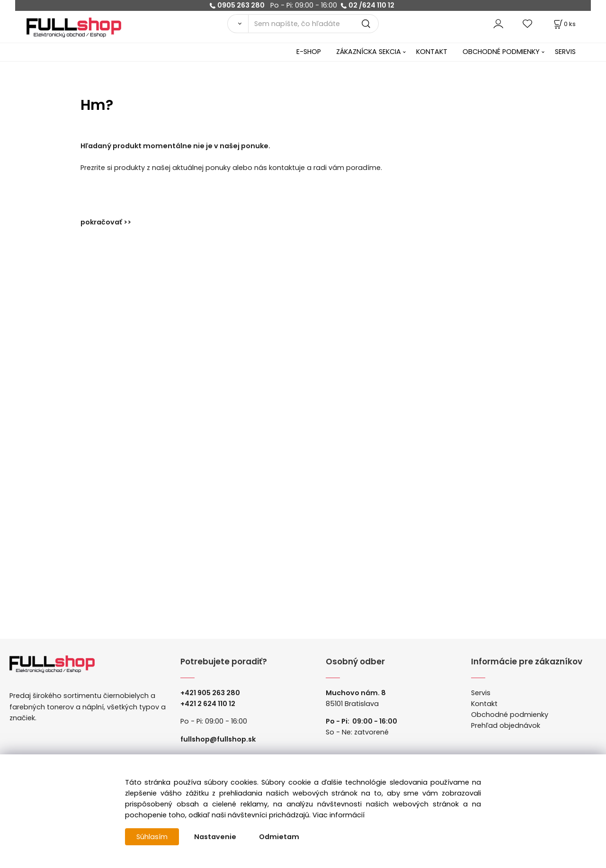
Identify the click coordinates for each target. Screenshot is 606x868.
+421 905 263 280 (210, 693)
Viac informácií (339, 815)
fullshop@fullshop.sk (218, 739)
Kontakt (484, 704)
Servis (481, 693)
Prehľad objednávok (506, 725)
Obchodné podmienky (510, 715)
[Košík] (564, 24)
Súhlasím (152, 837)
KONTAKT (432, 52)
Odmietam (279, 837)
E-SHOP (309, 52)
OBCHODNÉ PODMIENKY (501, 52)
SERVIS (565, 52)
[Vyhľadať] (238, 24)
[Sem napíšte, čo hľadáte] (313, 24)
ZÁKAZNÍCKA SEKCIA (369, 52)
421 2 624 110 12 (210, 704)
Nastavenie (215, 837)
